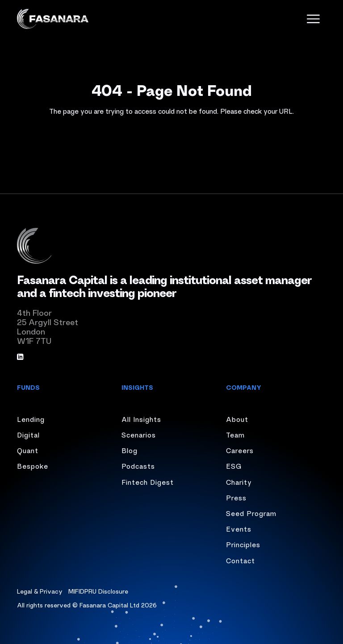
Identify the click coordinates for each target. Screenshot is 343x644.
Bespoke (33, 466)
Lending (31, 419)
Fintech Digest (148, 482)
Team (235, 434)
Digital (28, 434)
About (237, 419)
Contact (241, 560)
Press (236, 497)
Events (239, 528)
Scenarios (139, 434)
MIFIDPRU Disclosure (98, 591)
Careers (240, 450)
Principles (243, 544)
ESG (234, 466)
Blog (130, 450)
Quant (28, 450)
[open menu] (313, 19)
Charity (239, 482)
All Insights (141, 419)
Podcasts (138, 466)
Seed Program (251, 513)
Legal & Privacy (40, 591)
